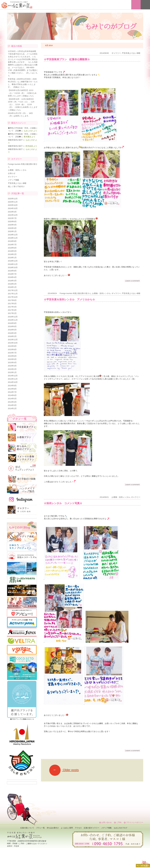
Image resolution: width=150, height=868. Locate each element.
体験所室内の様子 (15, 140)
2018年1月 (12, 287)
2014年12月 (13, 376)
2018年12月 (13, 261)
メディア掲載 (13, 180)
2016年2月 (12, 336)
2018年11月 (13, 264)
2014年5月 (12, 399)
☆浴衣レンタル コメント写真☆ (63, 503)
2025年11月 (13, 202)
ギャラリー (116, 53)
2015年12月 (13, 340)
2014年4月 (12, 402)
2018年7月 (12, 274)
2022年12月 (13, 215)
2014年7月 (12, 392)
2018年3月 (12, 281)
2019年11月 (13, 238)
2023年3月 (12, 212)
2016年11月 (13, 320)
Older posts (64, 770)
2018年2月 (12, 284)
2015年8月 (12, 350)
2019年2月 (12, 254)
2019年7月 (12, 245)
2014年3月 (12, 405)
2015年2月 (12, 369)
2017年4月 (12, 307)
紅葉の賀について (27, 828)
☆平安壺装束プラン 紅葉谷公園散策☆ (67, 59)
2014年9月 (12, 386)
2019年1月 (12, 258)
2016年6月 (12, 326)
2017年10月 (13, 297)
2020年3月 (12, 228)
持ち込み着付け (53, 828)
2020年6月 (12, 222)
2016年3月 (12, 333)
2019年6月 (12, 248)
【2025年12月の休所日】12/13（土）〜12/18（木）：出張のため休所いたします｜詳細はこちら (22, 93)
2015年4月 (12, 363)
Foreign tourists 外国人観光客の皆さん (75, 293)
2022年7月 (12, 218)
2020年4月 (12, 225)
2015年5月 (12, 359)
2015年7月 (12, 353)
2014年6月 (12, 395)
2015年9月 (12, 346)
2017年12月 (13, 290)
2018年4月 (12, 277)
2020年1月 (12, 231)
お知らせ (12, 173)
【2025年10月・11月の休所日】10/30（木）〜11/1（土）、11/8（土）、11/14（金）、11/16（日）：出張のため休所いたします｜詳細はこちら (23, 105)
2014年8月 (12, 389)
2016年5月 (12, 330)
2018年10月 (13, 267)
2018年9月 (12, 271)
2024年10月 (13, 208)
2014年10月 (13, 382)
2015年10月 (13, 343)
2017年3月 (12, 310)
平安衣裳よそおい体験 (131, 53)
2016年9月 (12, 323)
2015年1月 (12, 372)
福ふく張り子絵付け (16, 186)
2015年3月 (12, 366)
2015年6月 (12, 356)
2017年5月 (12, 304)
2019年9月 (12, 241)
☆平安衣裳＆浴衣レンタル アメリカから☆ (69, 300)
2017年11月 (13, 294)
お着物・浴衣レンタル (101, 293)
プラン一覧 (40, 828)
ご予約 (119, 822)
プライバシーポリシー (135, 822)
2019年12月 (13, 235)
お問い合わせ (107, 822)
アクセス (78, 828)
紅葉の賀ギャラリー (92, 828)
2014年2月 (12, 408)
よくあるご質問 (67, 828)
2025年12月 (13, 199)
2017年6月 (12, 300)
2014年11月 (13, 379)
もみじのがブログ (120, 828)
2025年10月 (13, 205)
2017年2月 (12, 313)
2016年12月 (13, 317)
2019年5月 (12, 251)
